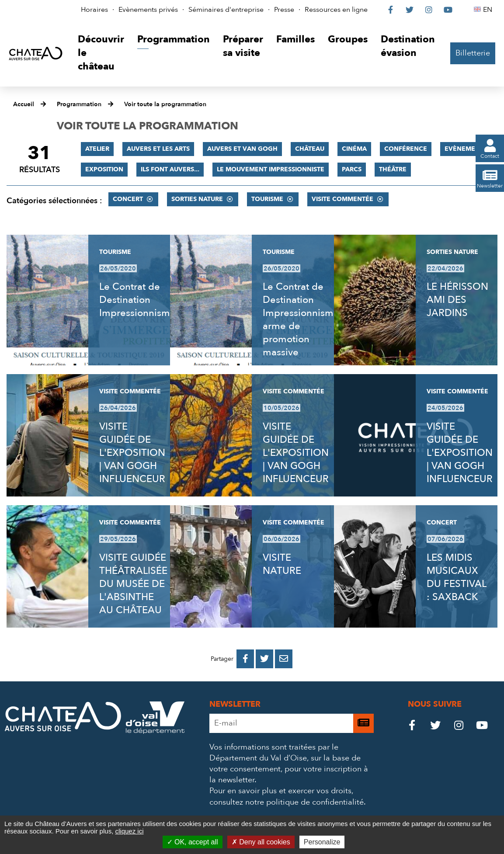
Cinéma (354, 149)
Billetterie (473, 53)
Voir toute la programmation (165, 104)
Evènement (464, 149)
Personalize (322, 842)
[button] (101, 53)
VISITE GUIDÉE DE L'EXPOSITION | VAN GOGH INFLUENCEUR (132, 453)
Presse (284, 10)
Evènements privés (148, 10)
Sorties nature (197, 199)
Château (310, 149)
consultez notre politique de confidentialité (287, 802)
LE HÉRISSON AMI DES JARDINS (457, 300)
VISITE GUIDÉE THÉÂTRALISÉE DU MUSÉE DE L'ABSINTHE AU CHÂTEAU (133, 584)
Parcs (352, 169)
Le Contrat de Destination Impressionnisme (137, 300)
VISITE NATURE (282, 564)
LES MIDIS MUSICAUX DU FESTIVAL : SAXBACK (456, 577)
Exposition (104, 169)
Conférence (406, 149)
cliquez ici (129, 831)
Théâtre (393, 169)
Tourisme (267, 199)
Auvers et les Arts (158, 149)
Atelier (97, 149)
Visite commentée (342, 199)
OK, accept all (193, 842)
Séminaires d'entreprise (226, 10)
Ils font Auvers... (170, 169)
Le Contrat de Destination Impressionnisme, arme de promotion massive (302, 319)
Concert (128, 199)
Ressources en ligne (336, 10)
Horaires (94, 10)
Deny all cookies (261, 842)
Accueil (24, 104)
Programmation (79, 104)
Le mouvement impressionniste (271, 169)
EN (489, 10)
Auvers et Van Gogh (242, 149)
